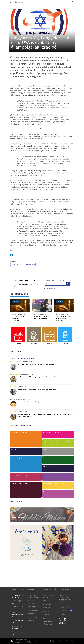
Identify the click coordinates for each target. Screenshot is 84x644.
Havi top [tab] (14, 358)
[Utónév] (64, 280)
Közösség (47, 611)
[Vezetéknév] (51, 280)
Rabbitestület (31, 614)
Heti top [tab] (20, 358)
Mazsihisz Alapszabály (66, 641)
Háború (20, 264)
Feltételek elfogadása (51, 289)
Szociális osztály (32, 617)
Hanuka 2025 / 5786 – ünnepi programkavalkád (33, 402)
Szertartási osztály (33, 610)
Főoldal (46, 601)
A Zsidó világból (49, 604)
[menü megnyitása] (11, 2)
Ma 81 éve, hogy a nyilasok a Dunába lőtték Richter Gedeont (37, 364)
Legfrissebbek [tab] (29, 358)
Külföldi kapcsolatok (33, 607)
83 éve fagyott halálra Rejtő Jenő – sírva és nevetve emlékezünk (38, 389)
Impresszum (46, 641)
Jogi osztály (31, 621)
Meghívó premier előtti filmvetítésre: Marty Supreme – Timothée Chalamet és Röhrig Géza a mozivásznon (45, 415)
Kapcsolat (47, 618)
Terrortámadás (30, 264)
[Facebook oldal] (66, 620)
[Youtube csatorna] (63, 623)
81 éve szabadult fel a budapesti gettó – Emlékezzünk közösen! (38, 377)
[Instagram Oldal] (61, 620)
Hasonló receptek (17, 520)
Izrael (14, 31)
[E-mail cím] (56, 284)
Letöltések (36, 641)
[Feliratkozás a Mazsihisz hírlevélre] (68, 284)
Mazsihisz (47, 608)
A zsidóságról (48, 615)
